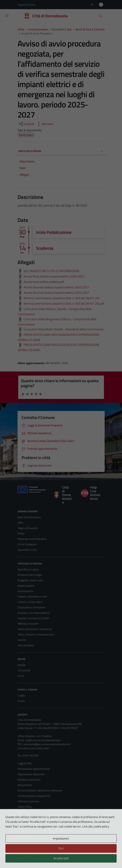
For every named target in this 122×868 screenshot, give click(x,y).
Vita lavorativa (26, 645)
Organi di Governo (28, 528)
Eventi (21, 701)
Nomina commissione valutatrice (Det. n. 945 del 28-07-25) (61, 298)
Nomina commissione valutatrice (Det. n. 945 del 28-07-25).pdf (64, 303)
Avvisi (21, 676)
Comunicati (24, 670)
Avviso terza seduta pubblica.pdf (44, 282)
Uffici (20, 523)
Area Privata (24, 837)
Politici (21, 533)
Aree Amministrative (29, 517)
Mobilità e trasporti (28, 624)
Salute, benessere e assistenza (35, 629)
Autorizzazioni (25, 591)
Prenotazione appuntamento (34, 769)
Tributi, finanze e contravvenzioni (36, 634)
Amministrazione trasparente (34, 796)
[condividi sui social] (26, 124)
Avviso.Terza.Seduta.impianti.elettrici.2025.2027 (54, 276)
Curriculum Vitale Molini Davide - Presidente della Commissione (64, 329)
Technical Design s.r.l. (40, 858)
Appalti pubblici (26, 586)
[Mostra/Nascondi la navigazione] (7, 16)
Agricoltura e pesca (28, 569)
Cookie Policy (25, 807)
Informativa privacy (28, 801)
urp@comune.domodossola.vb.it (43, 740)
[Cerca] (100, 16)
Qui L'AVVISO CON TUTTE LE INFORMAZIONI (51, 271)
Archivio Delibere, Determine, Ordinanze (40, 790)
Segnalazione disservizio (31, 774)
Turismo (22, 640)
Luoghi (21, 695)
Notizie (21, 665)
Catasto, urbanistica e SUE (32, 596)
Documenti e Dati (27, 550)
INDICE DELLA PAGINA (61, 151)
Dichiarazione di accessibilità (33, 818)
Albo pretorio (25, 785)
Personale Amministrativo (32, 539)
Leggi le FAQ (25, 763)
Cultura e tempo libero (30, 602)
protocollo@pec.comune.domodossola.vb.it (47, 744)
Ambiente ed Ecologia (30, 575)
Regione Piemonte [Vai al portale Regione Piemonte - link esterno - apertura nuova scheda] (26, 5)
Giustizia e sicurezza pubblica (33, 613)
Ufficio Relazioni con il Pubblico (35, 736)
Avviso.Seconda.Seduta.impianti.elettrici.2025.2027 (56, 287)
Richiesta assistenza (29, 780)
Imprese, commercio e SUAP (33, 618)
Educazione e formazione (31, 607)
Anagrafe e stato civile (30, 580)
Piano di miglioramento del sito (35, 823)
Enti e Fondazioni (27, 544)
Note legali (24, 812)
